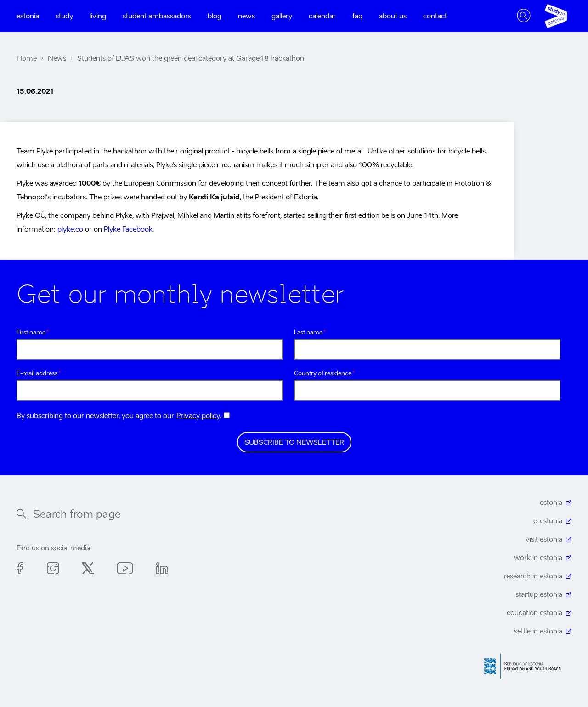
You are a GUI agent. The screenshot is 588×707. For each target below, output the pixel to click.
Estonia (28, 16)
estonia (551, 503)
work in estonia (538, 558)
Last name (308, 333)
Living (98, 16)
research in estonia (533, 576)
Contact (435, 16)
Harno (526, 666)
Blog (215, 16)
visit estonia (544, 540)
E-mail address (37, 374)
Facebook (20, 570)
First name (31, 333)
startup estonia (539, 595)
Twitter (88, 570)
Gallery (282, 16)
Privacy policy (198, 416)
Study (64, 16)
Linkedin (162, 570)
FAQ (357, 16)
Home (27, 59)
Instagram (53, 570)
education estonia (534, 613)
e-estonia (548, 521)
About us (393, 16)
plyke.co (70, 229)
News (246, 16)
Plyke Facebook (128, 229)
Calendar (322, 16)
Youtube (125, 570)
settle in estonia (538, 631)
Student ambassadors (157, 16)
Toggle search (524, 16)
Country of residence (323, 374)
